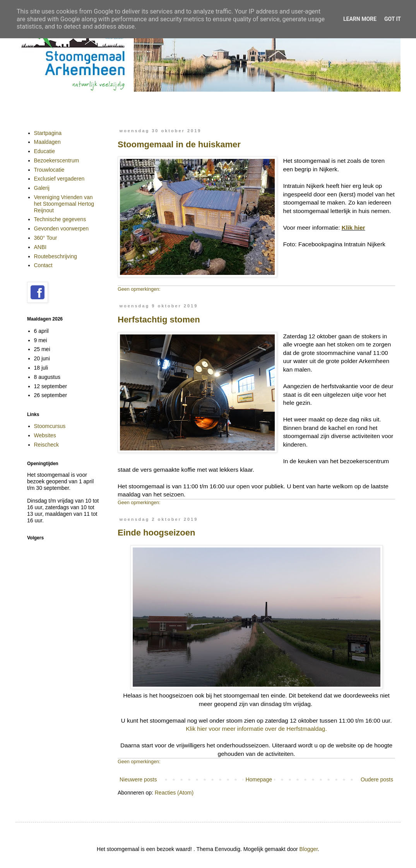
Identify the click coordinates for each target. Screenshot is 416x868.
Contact (43, 265)
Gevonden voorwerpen (62, 229)
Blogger (309, 849)
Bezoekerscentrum (57, 160)
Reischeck (47, 445)
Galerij (42, 188)
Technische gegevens (60, 219)
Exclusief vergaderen (59, 179)
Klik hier (354, 228)
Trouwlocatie (49, 170)
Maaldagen (47, 142)
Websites (45, 435)
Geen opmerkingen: (139, 289)
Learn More (360, 19)
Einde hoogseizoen (156, 533)
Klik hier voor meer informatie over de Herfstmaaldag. (256, 729)
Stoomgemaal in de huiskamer (179, 144)
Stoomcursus (50, 426)
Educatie (45, 151)
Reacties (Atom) (174, 793)
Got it (393, 19)
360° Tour (46, 238)
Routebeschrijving (56, 256)
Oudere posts (377, 779)
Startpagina (48, 133)
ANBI (40, 247)
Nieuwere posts (138, 779)
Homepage (259, 779)
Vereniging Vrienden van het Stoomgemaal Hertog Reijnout (64, 204)
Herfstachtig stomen (159, 320)
